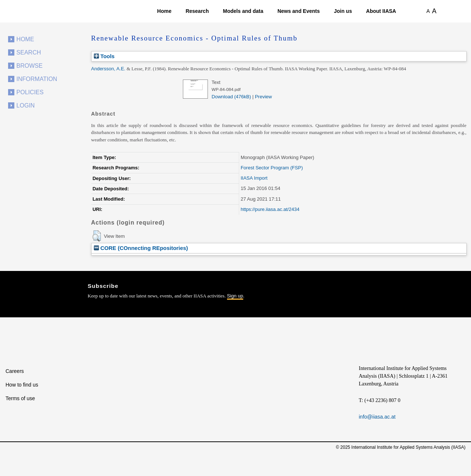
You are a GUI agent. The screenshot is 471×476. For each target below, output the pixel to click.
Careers (15, 371)
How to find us (22, 385)
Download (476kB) (231, 97)
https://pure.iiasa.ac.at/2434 (270, 209)
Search (29, 52)
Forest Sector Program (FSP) (272, 168)
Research (197, 11)
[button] (97, 236)
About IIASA (381, 11)
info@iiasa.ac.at (377, 417)
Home (164, 11)
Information (37, 79)
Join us (343, 11)
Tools (104, 56)
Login (26, 105)
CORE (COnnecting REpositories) (141, 248)
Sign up (235, 296)
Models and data (243, 11)
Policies (30, 92)
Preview (263, 97)
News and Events (299, 11)
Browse (30, 66)
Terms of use (20, 398)
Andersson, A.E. (108, 69)
